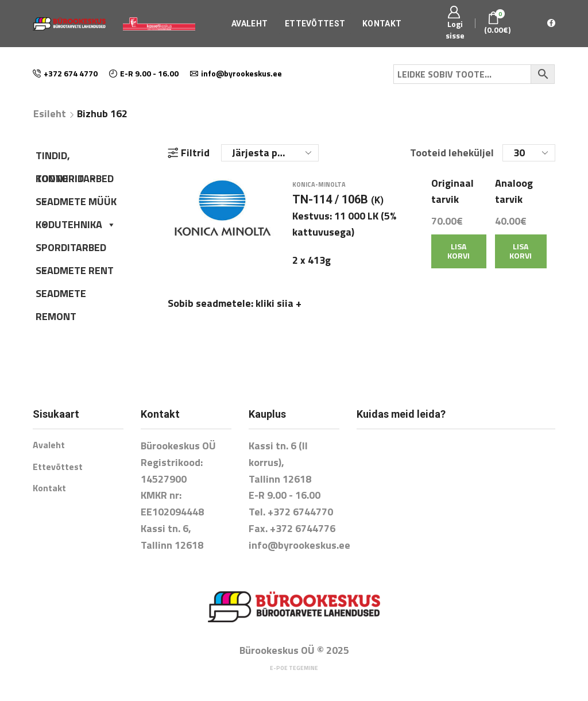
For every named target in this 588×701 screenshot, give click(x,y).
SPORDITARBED (71, 249)
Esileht (50, 114)
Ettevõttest (315, 24)
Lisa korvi (459, 257)
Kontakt (382, 24)
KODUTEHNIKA (76, 224)
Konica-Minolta (319, 191)
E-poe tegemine (294, 668)
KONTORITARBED (75, 180)
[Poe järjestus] (270, 153)
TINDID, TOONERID (67, 157)
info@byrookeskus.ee (299, 545)
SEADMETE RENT (75, 270)
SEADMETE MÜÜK (76, 203)
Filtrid (189, 153)
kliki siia (278, 310)
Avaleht (249, 24)
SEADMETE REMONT (61, 295)
